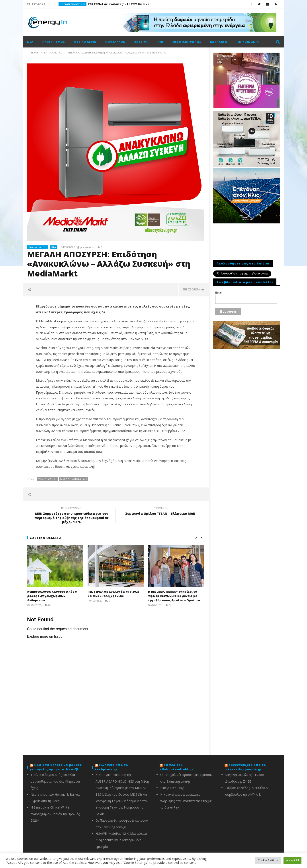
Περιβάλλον (115, 42)
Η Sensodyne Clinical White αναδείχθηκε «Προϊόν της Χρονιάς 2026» (55, 814)
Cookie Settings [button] (268, 860)
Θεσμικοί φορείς (187, 42)
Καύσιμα (142, 42)
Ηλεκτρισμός (54, 42)
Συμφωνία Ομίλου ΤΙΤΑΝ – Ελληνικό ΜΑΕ (160, 512)
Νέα (30, 42)
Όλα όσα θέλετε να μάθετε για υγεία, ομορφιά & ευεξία (56, 767)
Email (219, 293)
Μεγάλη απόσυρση (74, 479)
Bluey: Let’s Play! (172, 788)
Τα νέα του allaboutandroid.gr (176, 767)
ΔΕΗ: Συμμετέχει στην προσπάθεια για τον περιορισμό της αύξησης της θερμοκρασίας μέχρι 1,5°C (71, 516)
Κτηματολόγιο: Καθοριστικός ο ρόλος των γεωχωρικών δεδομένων (52, 596)
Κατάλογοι (219, 42)
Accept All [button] (292, 860)
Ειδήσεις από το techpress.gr (111, 767)
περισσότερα (194, 289)
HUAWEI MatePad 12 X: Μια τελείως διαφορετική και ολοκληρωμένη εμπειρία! (121, 840)
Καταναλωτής (38, 247)
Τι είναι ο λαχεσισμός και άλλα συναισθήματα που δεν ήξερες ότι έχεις (55, 781)
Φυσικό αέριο (85, 42)
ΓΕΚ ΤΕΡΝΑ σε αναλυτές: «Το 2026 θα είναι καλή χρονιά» (121, 4)
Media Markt (47, 479)
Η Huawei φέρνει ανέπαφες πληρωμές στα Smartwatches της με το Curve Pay (186, 801)
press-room (88, 247)
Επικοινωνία (248, 42)
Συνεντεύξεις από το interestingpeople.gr (245, 767)
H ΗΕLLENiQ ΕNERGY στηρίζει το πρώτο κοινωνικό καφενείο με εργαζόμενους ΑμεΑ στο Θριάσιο (174, 596)
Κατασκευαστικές (73, 4)
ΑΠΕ (161, 42)
